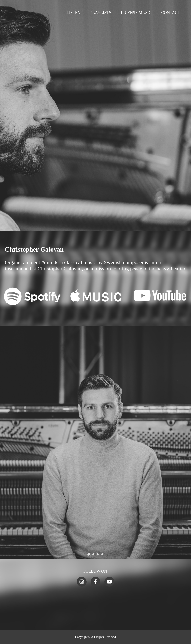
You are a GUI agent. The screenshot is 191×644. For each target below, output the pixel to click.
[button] (89, 554)
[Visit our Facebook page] (95, 582)
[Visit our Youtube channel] (109, 582)
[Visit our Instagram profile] (82, 582)
